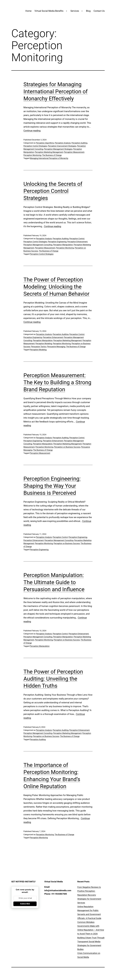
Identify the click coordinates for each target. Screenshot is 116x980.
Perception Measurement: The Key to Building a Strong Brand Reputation (57, 382)
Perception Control (77, 239)
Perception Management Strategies (58, 149)
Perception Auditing (79, 143)
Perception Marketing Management (49, 152)
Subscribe (25, 904)
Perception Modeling (44, 344)
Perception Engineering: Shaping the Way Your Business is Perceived (52, 486)
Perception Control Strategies (35, 146)
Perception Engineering (57, 242)
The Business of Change (52, 155)
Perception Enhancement (77, 242)
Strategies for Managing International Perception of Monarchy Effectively (56, 91)
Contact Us (99, 11)
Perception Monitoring (32, 155)
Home (28, 11)
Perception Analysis (63, 143)
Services (75, 11)
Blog (88, 11)
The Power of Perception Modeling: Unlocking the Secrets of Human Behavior (56, 287)
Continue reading (32, 131)
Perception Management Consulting (38, 245)
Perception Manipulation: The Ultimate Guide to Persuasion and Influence (54, 582)
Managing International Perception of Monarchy (49, 158)
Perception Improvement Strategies (62, 146)
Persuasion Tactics (39, 347)
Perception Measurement (74, 152)
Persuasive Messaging (56, 347)
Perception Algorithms (45, 143)
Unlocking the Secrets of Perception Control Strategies (53, 191)
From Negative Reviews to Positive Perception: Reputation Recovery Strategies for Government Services (89, 895)
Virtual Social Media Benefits (49, 11)
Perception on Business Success (67, 447)
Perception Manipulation (63, 245)
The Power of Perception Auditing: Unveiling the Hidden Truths (53, 679)
